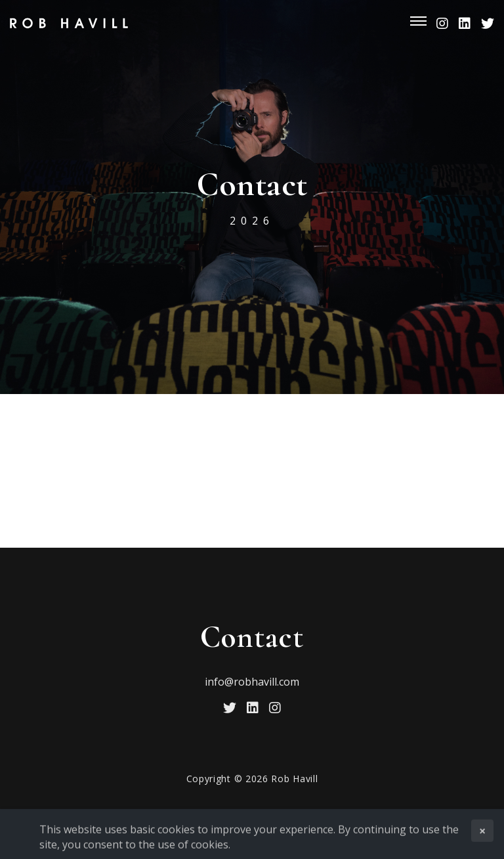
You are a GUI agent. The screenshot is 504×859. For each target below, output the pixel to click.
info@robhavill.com (252, 682)
